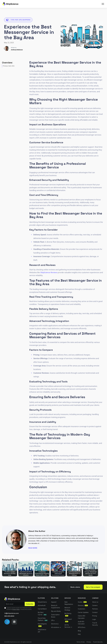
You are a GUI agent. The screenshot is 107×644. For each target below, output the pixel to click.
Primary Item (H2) (9, 66)
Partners (95, 609)
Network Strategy (67, 609)
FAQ (79, 634)
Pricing (95, 616)
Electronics (55, 624)
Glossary (83, 605)
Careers (95, 605)
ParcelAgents (42, 625)
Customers (82, 609)
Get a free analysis (93, 587)
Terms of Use (81, 642)
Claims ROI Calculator (82, 617)
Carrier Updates (83, 612)
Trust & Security (95, 624)
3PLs (53, 620)
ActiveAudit (42, 605)
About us (95, 602)
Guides (82, 602)
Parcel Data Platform (43, 619)
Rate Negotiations (69, 603)
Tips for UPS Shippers (21, 20)
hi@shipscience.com (12, 613)
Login (94, 619)
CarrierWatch (42, 609)
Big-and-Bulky (56, 611)
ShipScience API (42, 631)
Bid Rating (68, 614)
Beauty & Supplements (56, 607)
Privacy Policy (16, 609)
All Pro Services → (68, 626)
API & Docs (82, 627)
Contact (95, 612)
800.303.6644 (9, 616)
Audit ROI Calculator (81, 623)
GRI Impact (68, 620)
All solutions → (56, 627)
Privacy (89, 642)
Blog (79, 631)
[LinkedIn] (14, 622)
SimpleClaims (42, 602)
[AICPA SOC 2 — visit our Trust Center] (7, 622)
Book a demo (75, 587)
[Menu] (103, 4)
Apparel (54, 602)
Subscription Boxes (55, 616)
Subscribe (30, 604)
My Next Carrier (42, 613)
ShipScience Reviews (49, 272)
